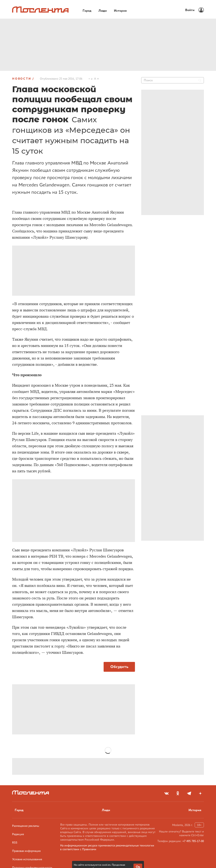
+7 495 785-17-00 (193, 841)
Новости (22, 79)
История (195, 810)
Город (19, 810)
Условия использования (27, 859)
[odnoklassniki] (178, 793)
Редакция (18, 834)
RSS (15, 843)
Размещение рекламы (26, 826)
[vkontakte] (166, 793)
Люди (106, 810)
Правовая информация (26, 851)
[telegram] (189, 793)
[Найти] (200, 80)
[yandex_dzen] (200, 793)
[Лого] (40, 10)
